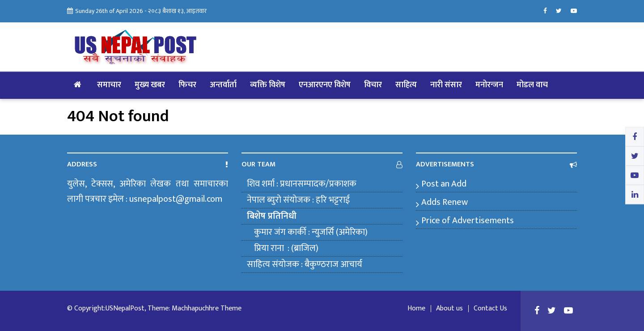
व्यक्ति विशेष (268, 85)
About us (449, 309)
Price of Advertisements (468, 221)
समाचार (109, 85)
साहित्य (406, 85)
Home (416, 309)
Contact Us (490, 309)
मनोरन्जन (489, 85)
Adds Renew (445, 202)
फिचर (187, 85)
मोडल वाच (532, 85)
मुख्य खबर (150, 85)
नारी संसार (446, 85)
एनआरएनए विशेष (325, 85)
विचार (373, 85)
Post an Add (444, 184)
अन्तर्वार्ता (223, 85)
